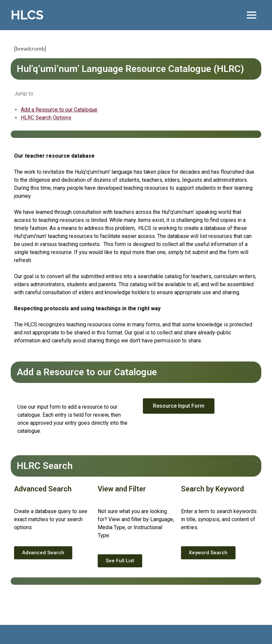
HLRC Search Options (46, 118)
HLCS (27, 15)
